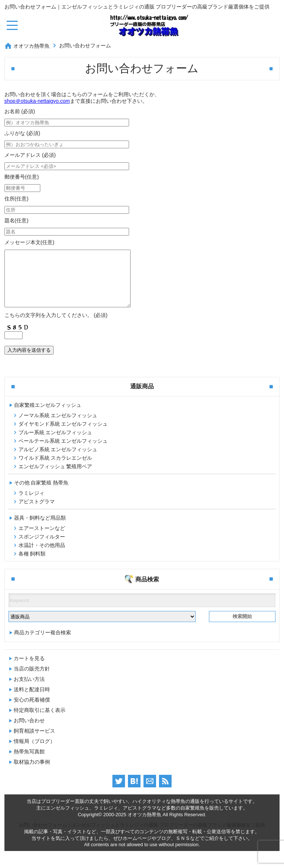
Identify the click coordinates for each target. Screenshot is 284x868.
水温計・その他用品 (42, 556)
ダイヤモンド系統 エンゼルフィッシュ (63, 435)
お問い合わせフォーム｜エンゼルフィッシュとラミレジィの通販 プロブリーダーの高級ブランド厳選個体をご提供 (142, 836)
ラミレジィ (31, 504)
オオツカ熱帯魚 (31, 46)
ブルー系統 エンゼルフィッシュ (55, 443)
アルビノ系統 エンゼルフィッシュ (58, 460)
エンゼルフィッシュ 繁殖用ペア (55, 477)
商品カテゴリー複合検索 (43, 644)
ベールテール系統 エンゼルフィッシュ (63, 452)
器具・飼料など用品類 (40, 529)
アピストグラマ (37, 513)
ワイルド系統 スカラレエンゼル (55, 469)
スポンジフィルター (42, 548)
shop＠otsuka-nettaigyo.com (37, 101)
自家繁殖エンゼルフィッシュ (48, 416)
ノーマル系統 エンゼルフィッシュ (58, 426)
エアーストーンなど (42, 539)
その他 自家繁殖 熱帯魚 (41, 494)
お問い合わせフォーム (85, 45)
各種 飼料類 (32, 565)
